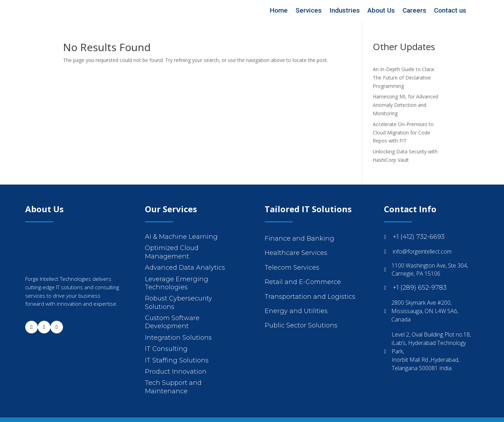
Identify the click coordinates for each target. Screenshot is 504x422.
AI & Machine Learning (181, 237)
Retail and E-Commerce (303, 282)
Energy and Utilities (296, 311)
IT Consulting (166, 349)
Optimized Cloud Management (172, 252)
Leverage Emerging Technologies (177, 283)
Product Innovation (176, 372)
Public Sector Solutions (301, 325)
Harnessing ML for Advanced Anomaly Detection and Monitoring (405, 105)
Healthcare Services (296, 253)
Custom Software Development (172, 322)
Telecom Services (292, 268)
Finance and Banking (299, 238)
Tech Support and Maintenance (173, 387)
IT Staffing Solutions (177, 360)
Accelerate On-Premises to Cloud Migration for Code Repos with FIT (403, 133)
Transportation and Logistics (310, 297)
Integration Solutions (178, 338)
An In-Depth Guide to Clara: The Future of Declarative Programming (404, 78)
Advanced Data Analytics (185, 268)
